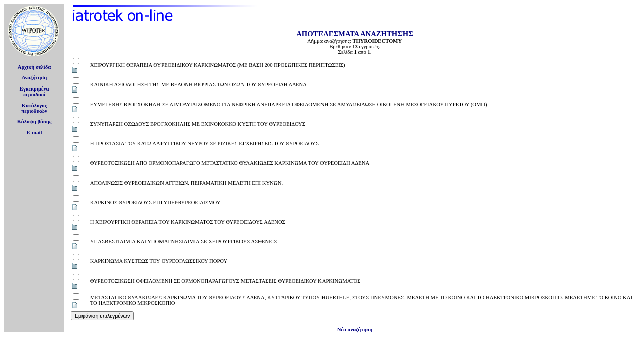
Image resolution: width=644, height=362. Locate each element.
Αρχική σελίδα (34, 67)
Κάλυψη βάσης (34, 121)
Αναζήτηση (34, 78)
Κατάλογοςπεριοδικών (34, 108)
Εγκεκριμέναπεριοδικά (34, 92)
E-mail (34, 132)
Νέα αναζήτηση (355, 330)
